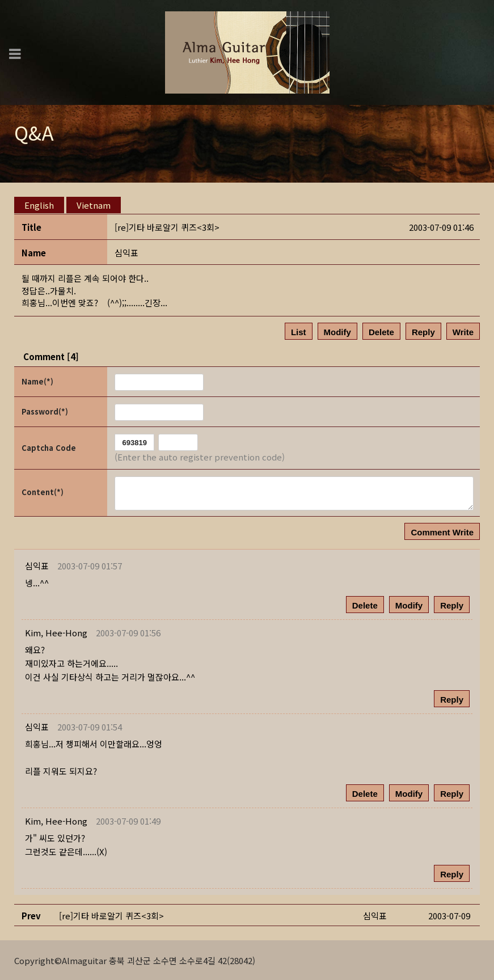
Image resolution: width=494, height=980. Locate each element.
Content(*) (43, 491)
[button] (56, 632)
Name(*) (37, 381)
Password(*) (45, 411)
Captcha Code (49, 447)
